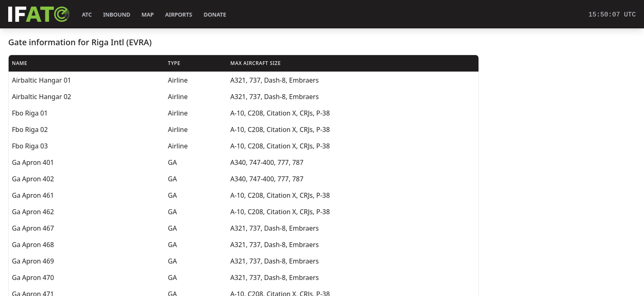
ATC (87, 15)
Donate (215, 15)
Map (148, 15)
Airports (179, 15)
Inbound (117, 15)
